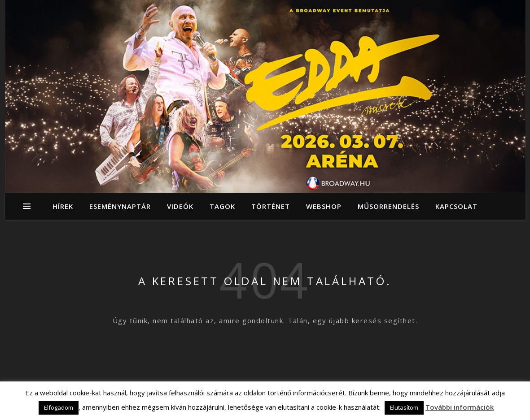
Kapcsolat (456, 206)
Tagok (222, 206)
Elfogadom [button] (59, 407)
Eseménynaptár (120, 206)
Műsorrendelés (388, 206)
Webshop (324, 206)
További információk (460, 407)
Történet (271, 206)
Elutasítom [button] (404, 407)
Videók (180, 206)
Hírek (63, 206)
